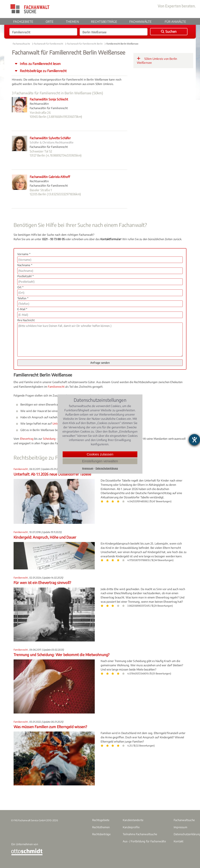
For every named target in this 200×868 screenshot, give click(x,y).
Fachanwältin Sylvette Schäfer (50, 138)
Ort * (20, 287)
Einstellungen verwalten (100, 461)
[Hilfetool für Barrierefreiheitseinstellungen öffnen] (194, 440)
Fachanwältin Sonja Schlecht (49, 99)
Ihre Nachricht (26, 320)
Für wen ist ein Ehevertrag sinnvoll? (42, 583)
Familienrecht (56, 387)
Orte (50, 22)
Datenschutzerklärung (107, 468)
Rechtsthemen (101, 827)
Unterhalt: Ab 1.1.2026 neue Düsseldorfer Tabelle (52, 474)
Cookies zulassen (100, 454)
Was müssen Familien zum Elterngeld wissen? (50, 727)
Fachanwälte (140, 22)
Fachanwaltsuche (21, 44)
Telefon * (23, 298)
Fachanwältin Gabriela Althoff (50, 177)
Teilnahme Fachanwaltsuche (140, 834)
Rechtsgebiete (101, 820)
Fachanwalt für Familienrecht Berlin (85, 44)
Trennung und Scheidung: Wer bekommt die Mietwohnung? (61, 655)
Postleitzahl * (25, 276)
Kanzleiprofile (131, 827)
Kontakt (179, 841)
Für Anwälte (175, 22)
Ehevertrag (27, 439)
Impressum (180, 827)
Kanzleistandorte (133, 820)
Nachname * (25, 265)
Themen (72, 22)
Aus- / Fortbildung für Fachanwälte (144, 841)
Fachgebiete (23, 22)
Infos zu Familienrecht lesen (40, 64)
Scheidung (49, 439)
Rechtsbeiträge (104, 22)
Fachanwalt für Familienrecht (49, 44)
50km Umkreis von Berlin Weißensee (157, 61)
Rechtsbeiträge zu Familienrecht (43, 71)
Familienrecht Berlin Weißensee (122, 44)
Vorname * (24, 254)
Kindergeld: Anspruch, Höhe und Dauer (45, 537)
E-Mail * (22, 309)
